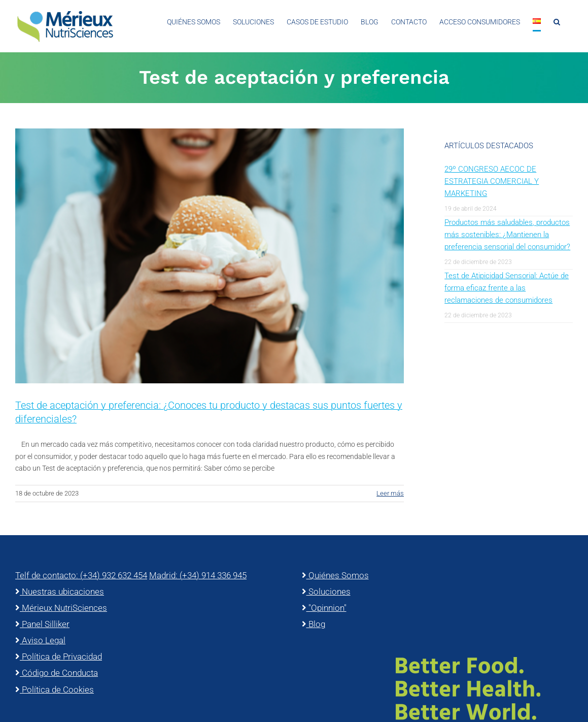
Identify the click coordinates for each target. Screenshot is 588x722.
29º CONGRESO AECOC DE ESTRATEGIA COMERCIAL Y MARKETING (492, 181)
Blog (314, 624)
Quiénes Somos (335, 575)
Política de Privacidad (59, 657)
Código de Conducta (57, 673)
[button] (557, 22)
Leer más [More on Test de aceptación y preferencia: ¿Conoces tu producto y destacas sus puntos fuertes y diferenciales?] (390, 493)
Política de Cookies (55, 690)
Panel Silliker (42, 624)
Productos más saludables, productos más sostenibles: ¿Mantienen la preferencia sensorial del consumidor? (507, 235)
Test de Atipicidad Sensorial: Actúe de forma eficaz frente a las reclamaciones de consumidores (507, 288)
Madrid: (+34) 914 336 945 (198, 575)
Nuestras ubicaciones (60, 592)
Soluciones (326, 592)
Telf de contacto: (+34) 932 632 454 (81, 575)
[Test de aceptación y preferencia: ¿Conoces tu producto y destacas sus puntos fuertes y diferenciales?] (210, 256)
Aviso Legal (40, 640)
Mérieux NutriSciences (61, 608)
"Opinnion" (324, 608)
